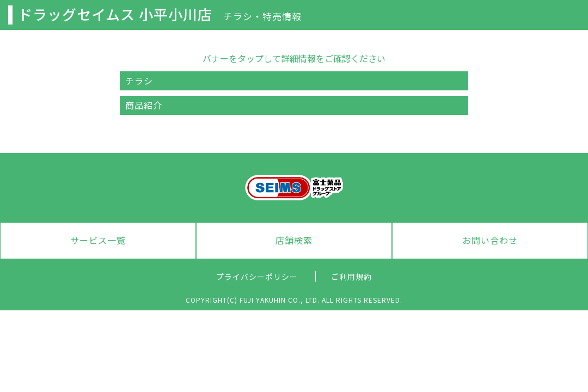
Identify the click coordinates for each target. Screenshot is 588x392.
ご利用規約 (351, 277)
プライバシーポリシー (257, 277)
